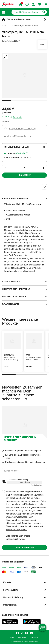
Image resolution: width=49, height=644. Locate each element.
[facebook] (17, 633)
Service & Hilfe (10, 590)
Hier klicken (25, 482)
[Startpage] (8, 4)
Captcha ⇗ (36, 485)
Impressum (22, 637)
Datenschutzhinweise (16, 539)
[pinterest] (22, 633)
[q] (26, 12)
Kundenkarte (17, 117)
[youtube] (32, 633)
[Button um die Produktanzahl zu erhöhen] (45, 168)
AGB (12, 637)
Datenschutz (34, 637)
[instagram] (27, 633)
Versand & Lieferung (13, 597)
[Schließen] (45, 19)
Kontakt (7, 582)
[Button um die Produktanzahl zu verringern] (4, 168)
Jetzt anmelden (24, 547)
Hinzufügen (24, 175)
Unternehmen (10, 605)
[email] (24, 471)
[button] (4, 12)
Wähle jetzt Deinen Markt (19, 19)
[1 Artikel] (24, 168)
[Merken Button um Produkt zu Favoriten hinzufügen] (44, 187)
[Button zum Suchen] (44, 12)
